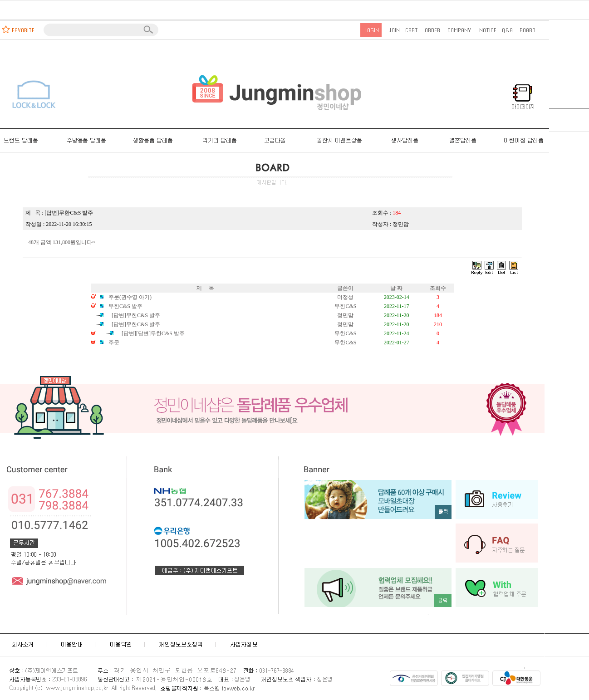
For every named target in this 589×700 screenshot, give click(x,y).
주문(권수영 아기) (125, 297)
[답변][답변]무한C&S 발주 (141, 333)
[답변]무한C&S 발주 (125, 324)
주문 (109, 343)
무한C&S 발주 (120, 306)
